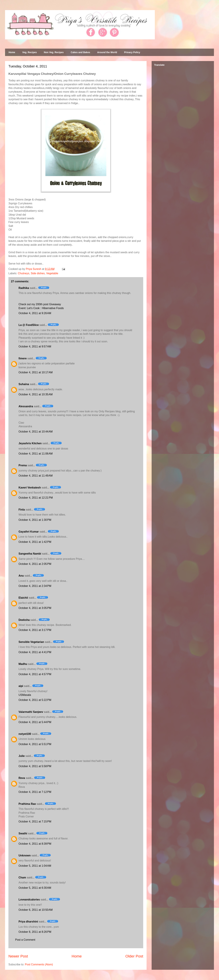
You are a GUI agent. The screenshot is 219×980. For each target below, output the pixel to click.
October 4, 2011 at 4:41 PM (35, 652)
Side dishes (38, 273)
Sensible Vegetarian (31, 642)
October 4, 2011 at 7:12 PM (35, 792)
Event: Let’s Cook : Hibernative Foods (41, 308)
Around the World (107, 52)
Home (12, 52)
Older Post (134, 956)
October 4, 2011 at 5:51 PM (35, 744)
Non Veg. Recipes (54, 52)
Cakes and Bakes (80, 52)
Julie (22, 756)
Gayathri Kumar (29, 532)
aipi (21, 686)
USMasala (25, 695)
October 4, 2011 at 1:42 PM (35, 542)
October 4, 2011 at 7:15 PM (35, 822)
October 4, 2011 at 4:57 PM (35, 674)
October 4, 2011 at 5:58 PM (35, 766)
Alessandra (26, 406)
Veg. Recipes (29, 52)
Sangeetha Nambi (30, 554)
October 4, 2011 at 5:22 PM (35, 700)
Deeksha (24, 620)
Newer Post (18, 956)
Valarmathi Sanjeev (31, 712)
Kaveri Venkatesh (30, 488)
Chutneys (24, 273)
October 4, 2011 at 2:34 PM (35, 586)
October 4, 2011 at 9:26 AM (35, 313)
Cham (22, 878)
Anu (21, 576)
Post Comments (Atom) (39, 964)
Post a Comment (25, 940)
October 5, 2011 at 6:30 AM (35, 888)
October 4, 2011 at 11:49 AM (36, 476)
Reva (22, 778)
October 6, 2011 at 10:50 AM (36, 910)
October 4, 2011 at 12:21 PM (36, 498)
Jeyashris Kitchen (30, 443)
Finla (22, 510)
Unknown (25, 855)
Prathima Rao (27, 804)
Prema (23, 465)
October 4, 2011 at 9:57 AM (35, 346)
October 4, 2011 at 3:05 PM (35, 608)
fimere (23, 358)
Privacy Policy (132, 52)
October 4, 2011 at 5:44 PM (35, 722)
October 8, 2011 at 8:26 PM (35, 932)
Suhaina (24, 384)
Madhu (23, 664)
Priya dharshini (28, 922)
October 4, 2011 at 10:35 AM (36, 394)
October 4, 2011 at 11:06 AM (36, 454)
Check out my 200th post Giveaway (40, 304)
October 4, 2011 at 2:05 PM (35, 564)
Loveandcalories (29, 900)
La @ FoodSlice (29, 325)
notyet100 (25, 734)
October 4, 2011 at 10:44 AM (36, 432)
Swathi (23, 833)
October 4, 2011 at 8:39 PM (35, 844)
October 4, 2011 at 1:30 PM (35, 520)
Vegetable (52, 273)
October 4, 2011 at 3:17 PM (35, 630)
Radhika (24, 288)
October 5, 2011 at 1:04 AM (35, 866)
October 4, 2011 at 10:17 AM (36, 372)
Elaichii (23, 598)
